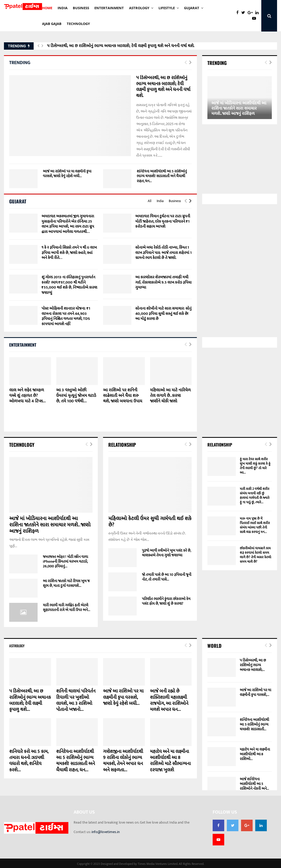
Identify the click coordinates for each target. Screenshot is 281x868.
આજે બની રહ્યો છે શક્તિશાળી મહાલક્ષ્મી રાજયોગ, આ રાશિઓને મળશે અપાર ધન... (169, 700)
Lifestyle (167, 8)
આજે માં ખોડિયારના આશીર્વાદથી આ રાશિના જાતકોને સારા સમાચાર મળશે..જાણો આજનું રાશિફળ (239, 108)
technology (78, 24)
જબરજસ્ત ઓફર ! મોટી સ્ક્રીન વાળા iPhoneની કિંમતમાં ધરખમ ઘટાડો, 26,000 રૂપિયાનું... (65, 561)
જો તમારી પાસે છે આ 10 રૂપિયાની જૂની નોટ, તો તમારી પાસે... (167, 577)
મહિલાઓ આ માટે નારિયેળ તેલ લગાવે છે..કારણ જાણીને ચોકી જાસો (170, 396)
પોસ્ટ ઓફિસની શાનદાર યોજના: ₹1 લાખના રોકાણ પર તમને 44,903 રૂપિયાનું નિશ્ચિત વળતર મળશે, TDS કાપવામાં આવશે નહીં (66, 316)
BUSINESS (81, 8)
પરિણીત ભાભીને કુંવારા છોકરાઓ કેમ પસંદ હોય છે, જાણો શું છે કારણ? (166, 601)
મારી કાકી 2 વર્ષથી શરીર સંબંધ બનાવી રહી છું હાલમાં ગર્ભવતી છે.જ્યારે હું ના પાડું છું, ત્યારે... (255, 495)
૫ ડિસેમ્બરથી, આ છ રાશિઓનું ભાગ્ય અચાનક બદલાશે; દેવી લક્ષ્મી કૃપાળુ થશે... (30, 700)
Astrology (139, 8)
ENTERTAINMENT (109, 8)
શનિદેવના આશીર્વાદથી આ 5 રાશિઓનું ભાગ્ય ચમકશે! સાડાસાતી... (254, 724)
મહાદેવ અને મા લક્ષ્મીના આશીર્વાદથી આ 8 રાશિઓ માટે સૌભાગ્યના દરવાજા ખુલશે (170, 761)
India (160, 201)
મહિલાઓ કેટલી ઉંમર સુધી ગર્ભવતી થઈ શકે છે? (150, 522)
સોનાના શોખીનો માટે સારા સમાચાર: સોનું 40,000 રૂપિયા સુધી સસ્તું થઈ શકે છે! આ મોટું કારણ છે (164, 314)
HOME (47, 8)
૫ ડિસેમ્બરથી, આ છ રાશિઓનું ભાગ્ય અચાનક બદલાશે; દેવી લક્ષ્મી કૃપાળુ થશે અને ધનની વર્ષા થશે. (121, 46)
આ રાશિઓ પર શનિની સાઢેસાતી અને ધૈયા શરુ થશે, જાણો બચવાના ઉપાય (123, 396)
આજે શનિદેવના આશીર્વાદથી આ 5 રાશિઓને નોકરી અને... (254, 784)
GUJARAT (192, 8)
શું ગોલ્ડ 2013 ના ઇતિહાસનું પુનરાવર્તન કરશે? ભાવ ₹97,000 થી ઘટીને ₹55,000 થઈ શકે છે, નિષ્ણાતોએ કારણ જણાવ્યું (69, 285)
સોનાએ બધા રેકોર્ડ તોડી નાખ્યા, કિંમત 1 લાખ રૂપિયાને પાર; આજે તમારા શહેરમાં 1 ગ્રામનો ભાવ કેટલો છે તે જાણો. (164, 253)
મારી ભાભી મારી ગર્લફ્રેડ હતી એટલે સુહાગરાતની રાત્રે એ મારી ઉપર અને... (67, 607)
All (150, 201)
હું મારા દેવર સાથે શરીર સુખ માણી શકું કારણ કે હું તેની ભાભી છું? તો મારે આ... (255, 466)
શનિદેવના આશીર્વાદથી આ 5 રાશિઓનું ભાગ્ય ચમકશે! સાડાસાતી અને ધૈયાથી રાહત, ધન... (162, 176)
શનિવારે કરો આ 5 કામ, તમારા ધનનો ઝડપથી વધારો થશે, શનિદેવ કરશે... (29, 761)
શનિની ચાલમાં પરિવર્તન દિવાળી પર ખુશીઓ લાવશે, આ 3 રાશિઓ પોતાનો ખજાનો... (76, 700)
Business (175, 201)
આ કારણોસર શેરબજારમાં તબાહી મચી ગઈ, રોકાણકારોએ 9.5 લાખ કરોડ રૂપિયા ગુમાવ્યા (164, 282)
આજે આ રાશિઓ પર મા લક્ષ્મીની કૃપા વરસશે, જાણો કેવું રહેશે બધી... (67, 174)
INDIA (63, 8)
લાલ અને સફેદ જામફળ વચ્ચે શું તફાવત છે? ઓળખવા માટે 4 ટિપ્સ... (27, 396)
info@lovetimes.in (106, 832)
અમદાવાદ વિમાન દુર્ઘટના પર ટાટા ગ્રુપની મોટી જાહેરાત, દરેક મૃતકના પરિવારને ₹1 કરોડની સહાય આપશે (163, 221)
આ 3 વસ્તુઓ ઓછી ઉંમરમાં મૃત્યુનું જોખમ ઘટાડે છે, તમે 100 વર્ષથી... (76, 396)
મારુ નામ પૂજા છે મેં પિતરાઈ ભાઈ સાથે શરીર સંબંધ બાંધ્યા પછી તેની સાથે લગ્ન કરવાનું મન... (255, 525)
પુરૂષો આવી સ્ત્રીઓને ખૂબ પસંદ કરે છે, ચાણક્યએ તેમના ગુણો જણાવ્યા (166, 553)
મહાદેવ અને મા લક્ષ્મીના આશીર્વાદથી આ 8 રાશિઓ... (255, 754)
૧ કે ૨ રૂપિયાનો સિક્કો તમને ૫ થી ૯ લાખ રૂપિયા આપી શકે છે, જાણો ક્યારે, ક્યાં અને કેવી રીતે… (69, 253)
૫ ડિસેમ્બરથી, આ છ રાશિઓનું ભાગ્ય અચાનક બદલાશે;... (253, 665)
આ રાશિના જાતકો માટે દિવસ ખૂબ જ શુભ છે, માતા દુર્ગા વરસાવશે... (66, 583)
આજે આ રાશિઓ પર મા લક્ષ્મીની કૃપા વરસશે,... (255, 692)
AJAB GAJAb (52, 24)
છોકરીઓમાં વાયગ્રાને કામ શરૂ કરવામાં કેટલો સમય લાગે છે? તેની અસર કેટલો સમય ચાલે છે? (255, 555)
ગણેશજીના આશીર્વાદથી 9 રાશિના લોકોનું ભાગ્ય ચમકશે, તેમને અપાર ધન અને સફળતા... (123, 761)
